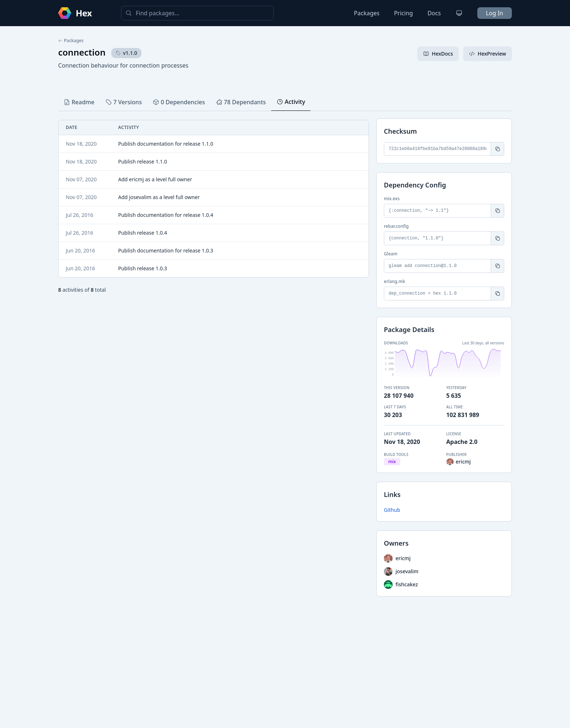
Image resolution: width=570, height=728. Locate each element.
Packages (367, 13)
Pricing (404, 13)
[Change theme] (459, 13)
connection (82, 52)
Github (392, 510)
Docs (434, 13)
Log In (495, 13)
